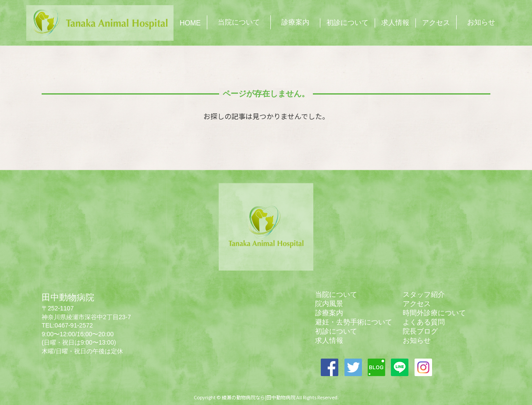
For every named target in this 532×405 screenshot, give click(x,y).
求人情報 (395, 23)
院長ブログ (420, 331)
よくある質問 (424, 322)
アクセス (436, 23)
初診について (348, 23)
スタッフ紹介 (424, 294)
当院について (239, 22)
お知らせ (481, 22)
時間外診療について (434, 313)
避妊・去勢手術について (354, 322)
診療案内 (295, 22)
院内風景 (329, 304)
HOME (190, 23)
